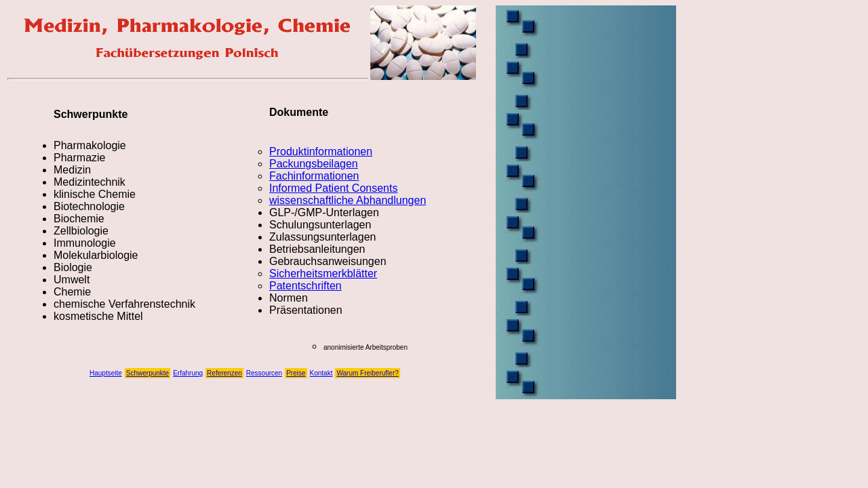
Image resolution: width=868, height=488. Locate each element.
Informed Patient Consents (333, 188)
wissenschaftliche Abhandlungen (348, 200)
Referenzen (224, 373)
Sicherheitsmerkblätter (323, 273)
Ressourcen (264, 373)
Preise (296, 373)
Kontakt (321, 373)
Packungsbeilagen (314, 164)
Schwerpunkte (147, 373)
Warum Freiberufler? (367, 373)
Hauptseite (106, 373)
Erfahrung (188, 373)
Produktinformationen (321, 151)
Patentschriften (305, 286)
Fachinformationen (314, 176)
